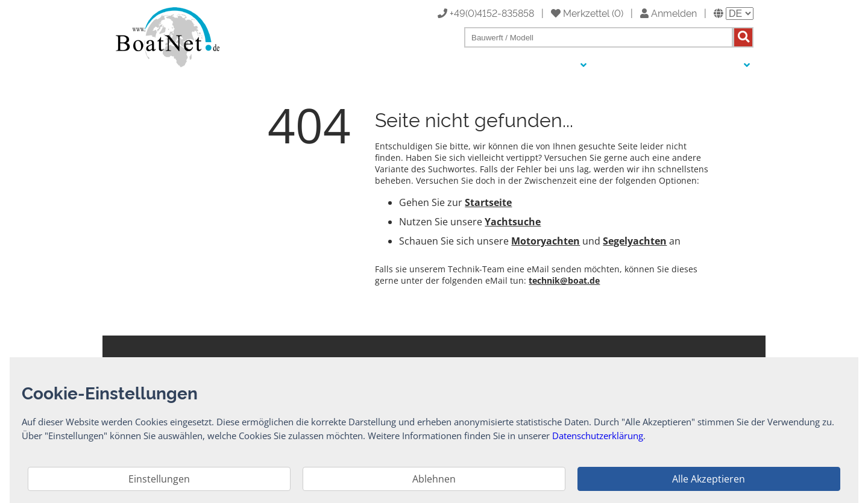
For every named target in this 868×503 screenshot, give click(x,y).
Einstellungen (159, 479)
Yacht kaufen (479, 65)
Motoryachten (546, 241)
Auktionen (618, 65)
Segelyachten (635, 241)
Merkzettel (580, 13)
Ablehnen (434, 479)
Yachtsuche (513, 222)
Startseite (488, 202)
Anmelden (668, 13)
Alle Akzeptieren (709, 479)
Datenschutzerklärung (598, 436)
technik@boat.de (564, 280)
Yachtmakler (674, 65)
